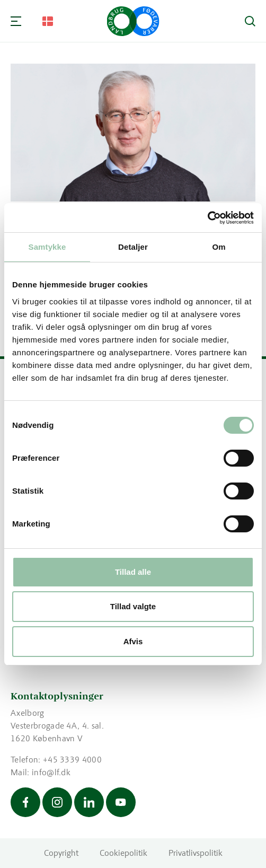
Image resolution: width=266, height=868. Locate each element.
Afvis (133, 641)
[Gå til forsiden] (133, 21)
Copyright (61, 853)
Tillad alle (133, 572)
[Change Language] (48, 21)
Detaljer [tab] (133, 247)
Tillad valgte (133, 606)
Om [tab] (219, 247)
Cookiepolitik (123, 853)
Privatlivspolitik (196, 853)
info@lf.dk (51, 772)
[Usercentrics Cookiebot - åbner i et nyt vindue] (207, 218)
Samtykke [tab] (47, 247)
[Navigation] (16, 21)
